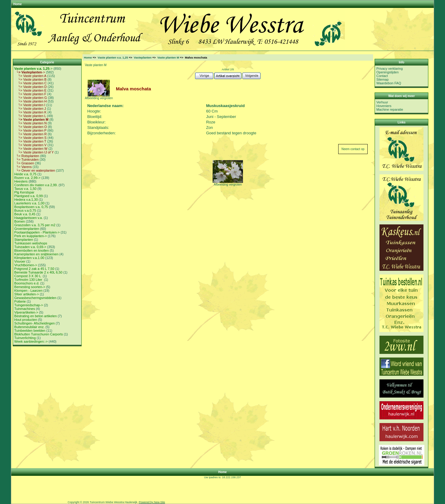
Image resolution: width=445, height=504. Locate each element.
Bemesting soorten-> (30, 287)
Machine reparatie (390, 109)
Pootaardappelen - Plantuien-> (37, 232)
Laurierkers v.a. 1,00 (29, 203)
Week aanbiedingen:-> (31, 341)
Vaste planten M (168, 57)
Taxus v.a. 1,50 (25, 189)
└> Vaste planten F (30, 94)
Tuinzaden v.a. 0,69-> (30, 247)
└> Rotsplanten (27, 156)
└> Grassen (24, 163)
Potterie (20, 301)
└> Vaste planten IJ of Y (34, 152)
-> (33, 69)
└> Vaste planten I (30, 105)
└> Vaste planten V (30, 145)
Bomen (20, 221)
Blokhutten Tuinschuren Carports (39, 334)
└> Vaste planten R (30, 134)
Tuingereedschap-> (29, 305)
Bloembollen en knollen (32, 250)
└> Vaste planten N (30, 123)
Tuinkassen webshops (31, 243)
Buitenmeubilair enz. (29, 327)
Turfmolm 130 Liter (29, 280)
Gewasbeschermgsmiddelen (35, 298)
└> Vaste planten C (30, 83)
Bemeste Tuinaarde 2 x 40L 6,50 (38, 272)
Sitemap (383, 79)
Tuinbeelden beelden (30, 331)
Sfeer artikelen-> (27, 294)
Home (18, 4)
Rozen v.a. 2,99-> (27, 178)
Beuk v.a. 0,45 (25, 214)
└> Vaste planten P (30, 130)
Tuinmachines (25, 309)
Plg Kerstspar (24, 192)
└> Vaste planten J (30, 109)
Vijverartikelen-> (26, 312)
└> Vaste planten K (30, 112)
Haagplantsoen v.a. (29, 218)
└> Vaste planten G (31, 98)
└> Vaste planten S (30, 138)
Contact (382, 76)
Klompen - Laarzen (28, 291)
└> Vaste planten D (30, 87)
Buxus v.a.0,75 (25, 210)
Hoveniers (384, 106)
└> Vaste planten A (30, 76)
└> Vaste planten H (30, 101)
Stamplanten (24, 240)
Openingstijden (388, 72)
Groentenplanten (27, 229)
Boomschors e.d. (27, 283)
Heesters (21, 181)
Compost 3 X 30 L (28, 276)
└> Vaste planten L (30, 116)
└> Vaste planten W (31, 149)
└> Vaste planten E (30, 90)
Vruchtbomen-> (26, 265)
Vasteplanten (143, 57)
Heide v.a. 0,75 (25, 174)
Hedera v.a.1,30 (26, 200)
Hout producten (26, 320)
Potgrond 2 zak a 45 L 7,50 (34, 269)
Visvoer (20, 261)
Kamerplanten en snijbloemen (36, 254)
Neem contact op (353, 149)
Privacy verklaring (390, 69)
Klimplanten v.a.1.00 (29, 258)
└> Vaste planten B (30, 79)
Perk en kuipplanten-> (30, 236)
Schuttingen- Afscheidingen (34, 323)
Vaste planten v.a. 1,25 (113, 57)
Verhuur (382, 102)
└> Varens (23, 167)
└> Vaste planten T (30, 141)
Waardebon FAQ (389, 83)
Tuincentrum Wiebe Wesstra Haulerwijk (113, 502)
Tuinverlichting (25, 338)
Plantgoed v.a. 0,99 (29, 196)
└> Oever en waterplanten (35, 170)
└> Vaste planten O (31, 127)
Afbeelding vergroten (228, 183)
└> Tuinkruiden (26, 160)
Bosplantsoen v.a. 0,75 (31, 207)
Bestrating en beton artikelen (35, 316)
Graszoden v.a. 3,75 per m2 (35, 225)
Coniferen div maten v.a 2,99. (36, 185)
